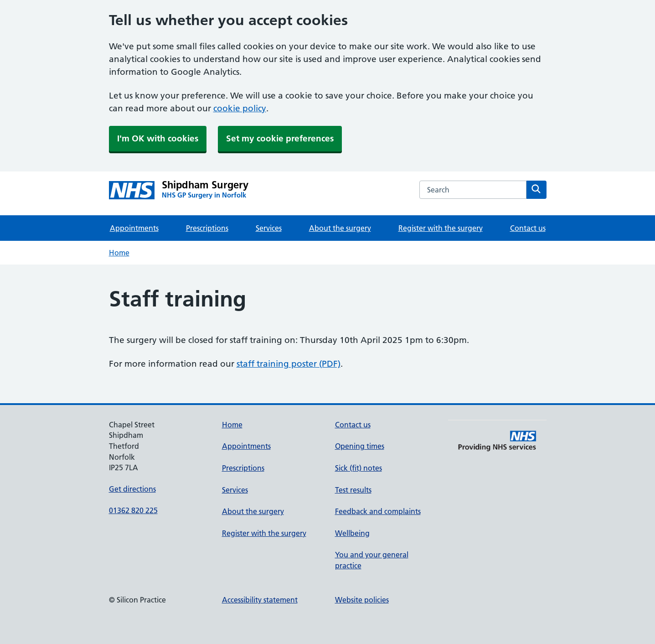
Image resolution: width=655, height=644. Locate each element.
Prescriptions (207, 228)
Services (269, 228)
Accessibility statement (260, 600)
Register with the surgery (441, 228)
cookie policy (240, 108)
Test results (353, 490)
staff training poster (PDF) (289, 364)
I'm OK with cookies (158, 138)
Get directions (132, 489)
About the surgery (340, 228)
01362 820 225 (133, 510)
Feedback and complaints (378, 511)
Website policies (362, 600)
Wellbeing (352, 533)
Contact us (528, 228)
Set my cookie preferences (280, 138)
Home (119, 253)
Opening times (360, 446)
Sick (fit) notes (358, 468)
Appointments (134, 228)
